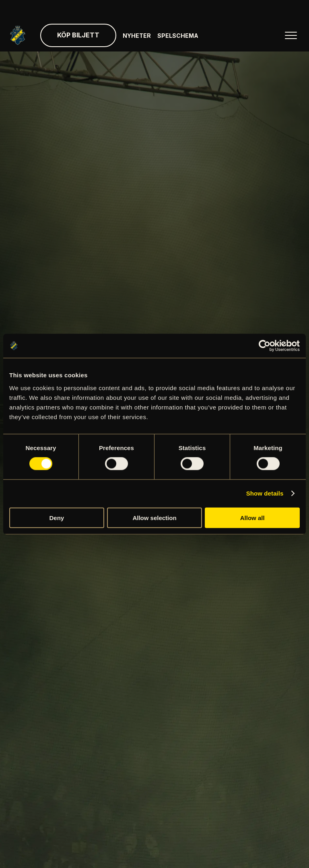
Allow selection (154, 517)
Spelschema (178, 36)
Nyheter (137, 36)
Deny (57, 517)
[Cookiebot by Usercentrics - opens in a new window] (265, 346)
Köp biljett (78, 35)
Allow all (252, 517)
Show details (265, 493)
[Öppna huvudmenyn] (291, 35)
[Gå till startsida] (18, 35)
